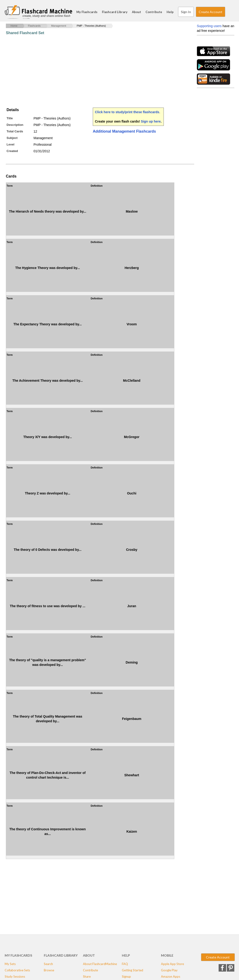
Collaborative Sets (17, 970)
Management (59, 26)
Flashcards (34, 26)
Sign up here (151, 121)
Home (14, 26)
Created (12, 151)
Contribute (154, 12)
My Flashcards (87, 12)
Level (10, 144)
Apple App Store (172, 964)
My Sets (10, 964)
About (136, 12)
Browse (49, 970)
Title (10, 118)
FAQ (125, 964)
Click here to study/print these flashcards (127, 112)
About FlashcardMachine (100, 964)
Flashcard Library (115, 12)
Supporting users (209, 26)
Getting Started (133, 970)
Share (87, 976)
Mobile (167, 955)
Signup (126, 976)
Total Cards (15, 131)
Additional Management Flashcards (124, 131)
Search (230, 12)
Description (15, 125)
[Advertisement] (91, 71)
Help (170, 12)
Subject (12, 138)
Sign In (186, 12)
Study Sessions (15, 976)
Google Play (169, 970)
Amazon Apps (171, 976)
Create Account (211, 12)
